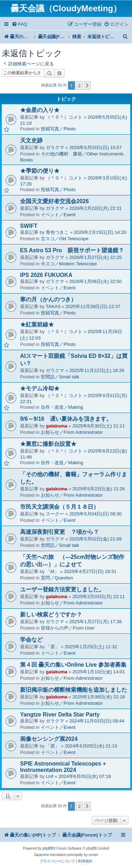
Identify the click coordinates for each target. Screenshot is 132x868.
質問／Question (57, 578)
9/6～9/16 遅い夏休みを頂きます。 (66, 419)
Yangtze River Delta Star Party (60, 715)
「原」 (53, 647)
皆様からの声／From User (68, 628)
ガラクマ (55, 147)
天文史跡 (31, 140)
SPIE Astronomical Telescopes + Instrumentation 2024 (63, 767)
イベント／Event (58, 215)
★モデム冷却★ (40, 388)
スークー (55, 514)
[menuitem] (19, 24)
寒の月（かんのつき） (48, 299)
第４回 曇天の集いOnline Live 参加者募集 (73, 665)
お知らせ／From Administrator (72, 432)
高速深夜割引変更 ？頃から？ (59, 532)
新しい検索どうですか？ (51, 615)
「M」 (52, 571)
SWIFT (29, 226)
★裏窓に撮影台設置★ (48, 444)
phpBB (48, 848)
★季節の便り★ (40, 171)
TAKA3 (53, 306)
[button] (87, 85)
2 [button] (79, 85)
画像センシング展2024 (49, 739)
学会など (31, 640)
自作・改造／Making (62, 407)
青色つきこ (57, 232)
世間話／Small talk (60, 377)
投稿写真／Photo (58, 129)
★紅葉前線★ (37, 324)
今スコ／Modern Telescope (69, 264)
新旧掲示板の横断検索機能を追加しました (74, 690)
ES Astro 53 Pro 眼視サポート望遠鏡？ (72, 250)
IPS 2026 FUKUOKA (46, 275)
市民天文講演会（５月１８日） (59, 507)
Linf (49, 776)
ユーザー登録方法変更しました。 (62, 589)
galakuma (56, 426)
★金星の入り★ (40, 110)
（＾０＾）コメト (64, 117)
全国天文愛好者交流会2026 (54, 201)
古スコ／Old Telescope (65, 239)
